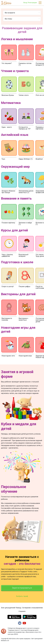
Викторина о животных (23, 319)
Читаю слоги (24, 95)
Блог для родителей (8, 608)
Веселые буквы (8, 95)
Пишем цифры (24, 286)
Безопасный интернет (23, 255)
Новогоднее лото (8, 356)
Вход (25, 3)
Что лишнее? (7, 63)
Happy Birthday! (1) (26, 159)
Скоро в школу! (8, 286)
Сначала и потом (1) (25, 64)
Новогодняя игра (25, 356)
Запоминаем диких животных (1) (26, 192)
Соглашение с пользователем (32, 608)
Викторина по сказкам (7, 319)
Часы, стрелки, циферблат (7, 255)
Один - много (7, 127)
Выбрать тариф (22, 596)
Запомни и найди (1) (25, 224)
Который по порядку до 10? (25, 128)
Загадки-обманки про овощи (8, 192)
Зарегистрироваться (22, 588)
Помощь (19, 608)
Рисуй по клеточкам (40, 287)
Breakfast (39, 159)
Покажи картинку (8, 223)
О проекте (22, 611)
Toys (3, 159)
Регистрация (32, 3)
